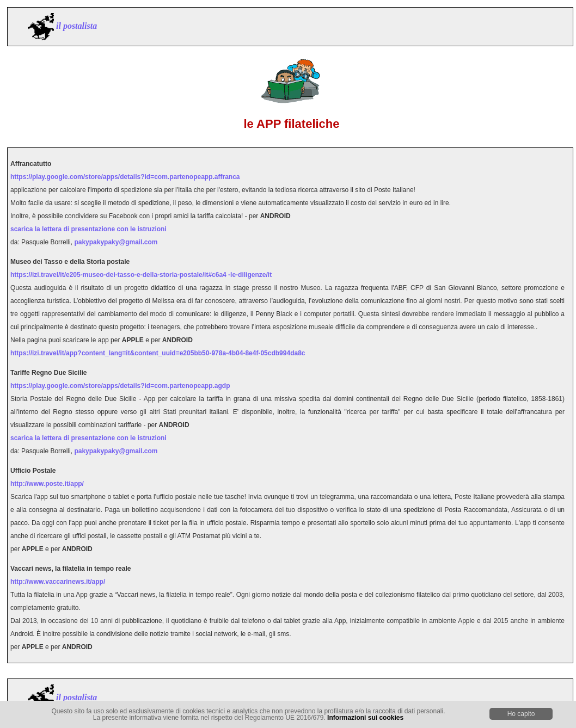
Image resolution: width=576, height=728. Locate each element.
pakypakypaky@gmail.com (116, 242)
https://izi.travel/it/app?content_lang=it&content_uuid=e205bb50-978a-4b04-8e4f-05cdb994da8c (158, 353)
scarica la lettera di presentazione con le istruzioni (88, 229)
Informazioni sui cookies (365, 718)
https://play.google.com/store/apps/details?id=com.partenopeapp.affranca (125, 177)
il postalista (76, 26)
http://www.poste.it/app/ (47, 484)
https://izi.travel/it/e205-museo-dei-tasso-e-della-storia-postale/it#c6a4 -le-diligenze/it (141, 275)
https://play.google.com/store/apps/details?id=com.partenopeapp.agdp (120, 386)
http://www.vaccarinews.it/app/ (58, 582)
